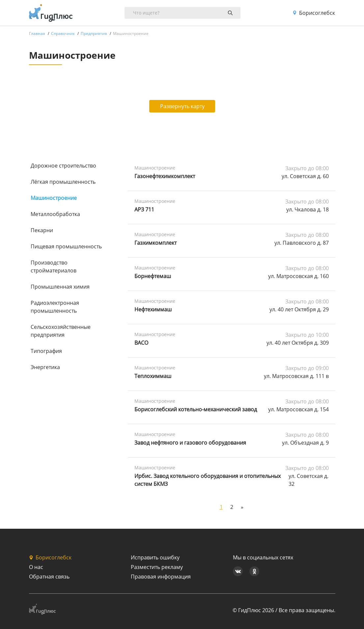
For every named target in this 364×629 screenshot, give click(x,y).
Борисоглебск (314, 13)
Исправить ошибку (155, 557)
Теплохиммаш (153, 376)
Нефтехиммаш (153, 309)
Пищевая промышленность (66, 246)
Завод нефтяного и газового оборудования (190, 443)
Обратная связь (49, 577)
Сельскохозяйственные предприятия (61, 331)
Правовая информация (161, 577)
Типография (46, 351)
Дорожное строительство (63, 166)
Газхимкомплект (155, 243)
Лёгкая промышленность (63, 182)
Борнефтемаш (153, 276)
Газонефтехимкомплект (165, 176)
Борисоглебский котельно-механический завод (196, 409)
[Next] (242, 507)
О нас (36, 567)
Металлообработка (55, 214)
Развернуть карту (182, 106)
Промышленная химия (60, 287)
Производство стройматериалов (54, 267)
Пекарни (42, 230)
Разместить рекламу (157, 567)
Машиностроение (54, 198)
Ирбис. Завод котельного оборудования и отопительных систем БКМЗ (208, 480)
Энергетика (45, 367)
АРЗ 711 (144, 209)
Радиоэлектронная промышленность (55, 307)
